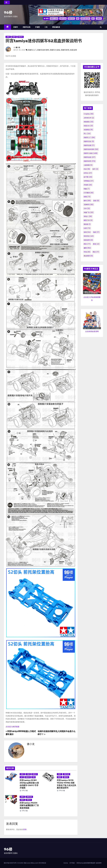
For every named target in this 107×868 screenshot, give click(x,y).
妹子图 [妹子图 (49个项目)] (88, 177)
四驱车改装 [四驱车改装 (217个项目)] (90, 157)
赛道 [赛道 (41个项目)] (96, 244)
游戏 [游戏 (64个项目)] (87, 232)
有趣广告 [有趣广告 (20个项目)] (89, 212)
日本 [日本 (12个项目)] (87, 208)
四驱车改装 (63, 18)
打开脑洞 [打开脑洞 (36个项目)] (89, 193)
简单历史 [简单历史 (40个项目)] (89, 236)
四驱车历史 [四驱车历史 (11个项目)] (89, 141)
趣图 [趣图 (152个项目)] (87, 248)
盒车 (22, 777)
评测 (33, 777)
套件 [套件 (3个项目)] (95, 169)
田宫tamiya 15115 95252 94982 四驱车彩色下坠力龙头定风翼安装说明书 (66, 784)
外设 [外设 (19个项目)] (87, 169)
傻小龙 (18, 47)
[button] (101, 27)
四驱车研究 (71, 18)
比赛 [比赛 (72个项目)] (87, 228)
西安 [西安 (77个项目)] (87, 244)
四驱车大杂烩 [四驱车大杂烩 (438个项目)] (91, 153)
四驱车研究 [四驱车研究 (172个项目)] (90, 161)
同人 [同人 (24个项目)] (87, 134)
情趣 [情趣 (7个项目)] (87, 189)
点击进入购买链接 (12, 727)
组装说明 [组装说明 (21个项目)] (88, 240)
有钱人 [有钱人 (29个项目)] (88, 216)
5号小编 (24, 791)
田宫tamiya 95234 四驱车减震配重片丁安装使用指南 (29, 805)
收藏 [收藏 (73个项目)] (87, 197)
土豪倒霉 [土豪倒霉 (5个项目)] (88, 165)
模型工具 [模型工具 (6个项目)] (88, 220)
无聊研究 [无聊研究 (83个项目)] (89, 205)
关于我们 (72, 863)
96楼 (8, 13)
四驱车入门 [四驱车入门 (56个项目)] (89, 137)
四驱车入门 (32, 50)
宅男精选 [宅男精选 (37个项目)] (89, 181)
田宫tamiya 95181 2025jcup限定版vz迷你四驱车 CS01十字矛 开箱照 (29, 784)
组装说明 (74, 50)
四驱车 (16, 27)
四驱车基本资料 (85, 18)
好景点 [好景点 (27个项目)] (88, 173)
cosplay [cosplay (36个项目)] (89, 114)
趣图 (78, 18)
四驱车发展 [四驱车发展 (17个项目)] (89, 145)
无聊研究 (99, 18)
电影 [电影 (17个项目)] (96, 232)
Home (66, 863)
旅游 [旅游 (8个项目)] (96, 201)
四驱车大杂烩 (54, 18)
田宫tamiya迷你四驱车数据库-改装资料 (89, 863)
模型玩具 (35, 774)
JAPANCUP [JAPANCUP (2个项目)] (89, 118)
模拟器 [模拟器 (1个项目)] (87, 224)
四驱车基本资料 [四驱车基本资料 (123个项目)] (91, 149)
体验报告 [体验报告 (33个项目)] (89, 122)
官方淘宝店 (43, 863)
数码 (93, 18)
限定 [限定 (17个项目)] (96, 252)
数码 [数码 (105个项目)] (87, 201)
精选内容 (20, 37)
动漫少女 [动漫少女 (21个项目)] (88, 126)
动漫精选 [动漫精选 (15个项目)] (88, 130)
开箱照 (37, 27)
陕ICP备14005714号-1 (11, 863)
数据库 (14, 37)
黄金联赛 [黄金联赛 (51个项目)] (88, 256)
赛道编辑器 (56, 27)
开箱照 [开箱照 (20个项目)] (88, 185)
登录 (25, 829)
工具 (46, 27)
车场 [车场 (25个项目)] (87, 252)
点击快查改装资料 (92, 331)
